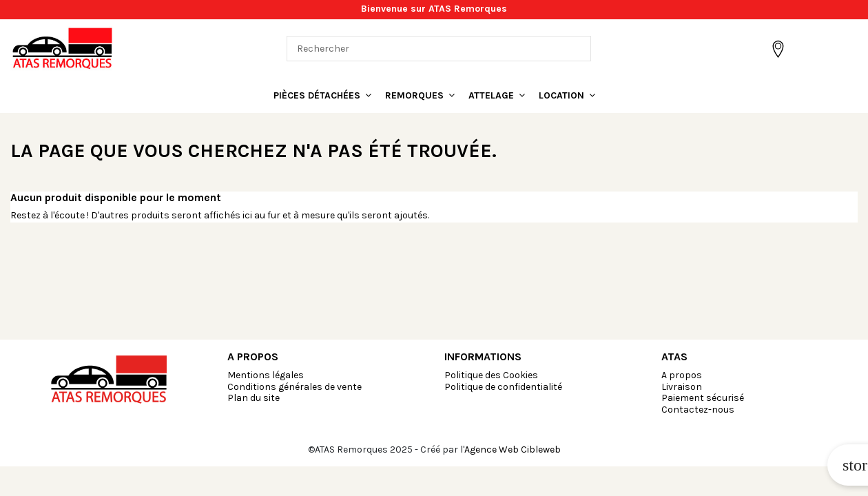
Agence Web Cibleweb (513, 449)
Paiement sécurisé (703, 398)
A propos (682, 375)
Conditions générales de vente (294, 387)
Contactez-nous (698, 410)
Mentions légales (266, 375)
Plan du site (254, 398)
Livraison (682, 387)
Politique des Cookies (491, 375)
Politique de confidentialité (503, 387)
